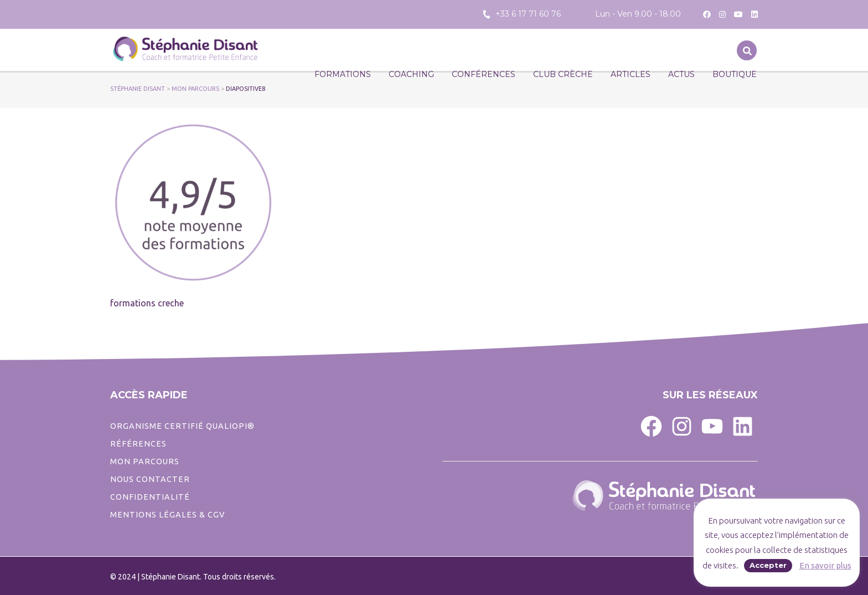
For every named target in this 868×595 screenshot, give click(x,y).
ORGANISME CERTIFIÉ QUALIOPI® (182, 426)
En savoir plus (825, 565)
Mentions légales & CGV (167, 515)
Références (138, 444)
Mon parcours (145, 461)
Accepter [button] (768, 565)
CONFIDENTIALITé (150, 497)
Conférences (484, 74)
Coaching (411, 74)
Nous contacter (150, 479)
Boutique (735, 74)
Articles (631, 74)
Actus (681, 74)
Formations (343, 74)
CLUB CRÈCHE (563, 74)
